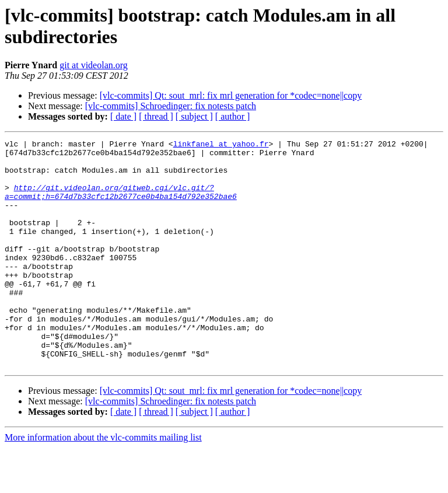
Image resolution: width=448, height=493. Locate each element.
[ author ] (233, 116)
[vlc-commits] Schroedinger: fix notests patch (171, 106)
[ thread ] (156, 116)
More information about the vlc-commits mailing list (103, 483)
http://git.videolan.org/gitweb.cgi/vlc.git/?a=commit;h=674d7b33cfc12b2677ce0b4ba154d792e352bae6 (121, 203)
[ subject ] (194, 116)
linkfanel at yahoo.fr (221, 145)
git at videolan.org (94, 65)
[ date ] (123, 116)
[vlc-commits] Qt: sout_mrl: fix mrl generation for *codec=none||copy (231, 95)
